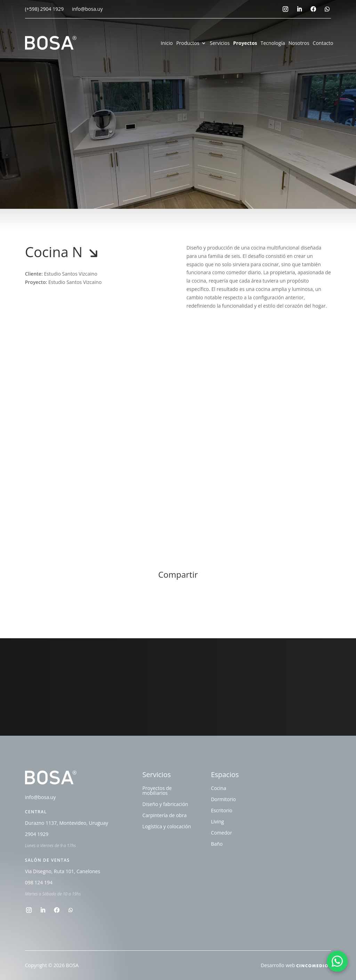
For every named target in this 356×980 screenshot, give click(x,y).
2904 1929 (37, 835)
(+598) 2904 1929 (44, 9)
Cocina (219, 789)
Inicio (167, 43)
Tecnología (273, 43)
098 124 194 (39, 883)
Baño (217, 844)
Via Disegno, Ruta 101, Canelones (63, 872)
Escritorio (222, 811)
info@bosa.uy (87, 9)
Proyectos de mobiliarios (157, 791)
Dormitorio (224, 800)
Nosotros (299, 43)
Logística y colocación (167, 827)
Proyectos (245, 43)
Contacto (323, 43)
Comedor (222, 833)
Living (218, 822)
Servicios (220, 43)
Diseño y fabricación (165, 805)
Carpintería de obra (165, 816)
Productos (188, 43)
